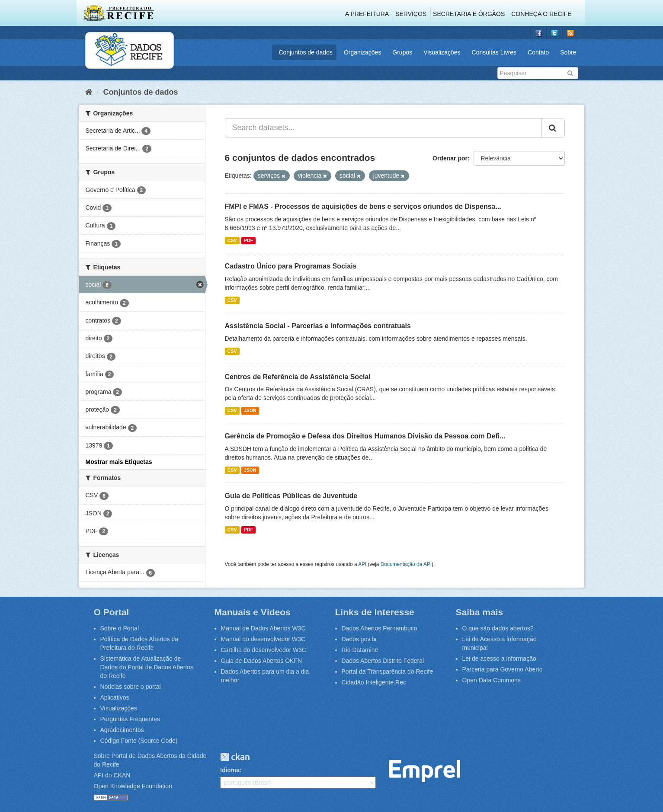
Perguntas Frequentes (130, 719)
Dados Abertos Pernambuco (380, 628)
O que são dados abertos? (498, 628)
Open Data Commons (492, 680)
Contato (538, 52)
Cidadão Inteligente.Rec (374, 682)
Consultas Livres (494, 52)
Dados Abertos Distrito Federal (383, 661)
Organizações (362, 52)
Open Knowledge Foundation (133, 786)
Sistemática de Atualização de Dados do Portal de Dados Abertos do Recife (147, 667)
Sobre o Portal (120, 628)
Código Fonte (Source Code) (139, 741)
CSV (232, 240)
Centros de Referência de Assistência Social (298, 377)
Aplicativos (115, 697)
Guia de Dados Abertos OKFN (262, 661)
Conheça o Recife (541, 14)
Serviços (411, 14)
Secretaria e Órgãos (469, 14)
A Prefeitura (367, 14)
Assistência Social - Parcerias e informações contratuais (318, 326)
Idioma (230, 770)
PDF (248, 240)
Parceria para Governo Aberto (503, 669)
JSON (250, 410)
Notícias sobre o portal (131, 687)
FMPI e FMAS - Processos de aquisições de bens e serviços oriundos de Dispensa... (363, 206)
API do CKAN (112, 775)
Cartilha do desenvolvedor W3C (264, 650)
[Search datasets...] (383, 128)
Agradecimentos (122, 730)
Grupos (402, 52)
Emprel (424, 771)
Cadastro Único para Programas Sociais (291, 266)
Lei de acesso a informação (499, 659)
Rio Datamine (360, 650)
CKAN (235, 757)
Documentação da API (406, 564)
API (362, 564)
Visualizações (442, 52)
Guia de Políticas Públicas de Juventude (291, 496)
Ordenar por (450, 158)
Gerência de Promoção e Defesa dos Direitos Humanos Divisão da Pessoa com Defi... (365, 436)
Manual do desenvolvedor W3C (263, 639)
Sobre (568, 52)
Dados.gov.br (359, 639)
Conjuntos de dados (306, 52)
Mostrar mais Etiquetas (119, 462)
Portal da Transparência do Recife (388, 671)
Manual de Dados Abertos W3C (263, 628)
